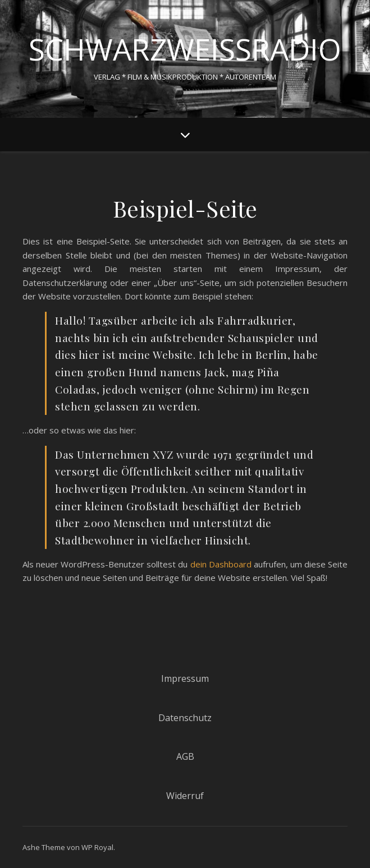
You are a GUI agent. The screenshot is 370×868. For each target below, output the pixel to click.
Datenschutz (185, 718)
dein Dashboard (221, 564)
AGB (185, 756)
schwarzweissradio (185, 50)
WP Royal (97, 847)
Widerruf (185, 796)
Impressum (185, 678)
